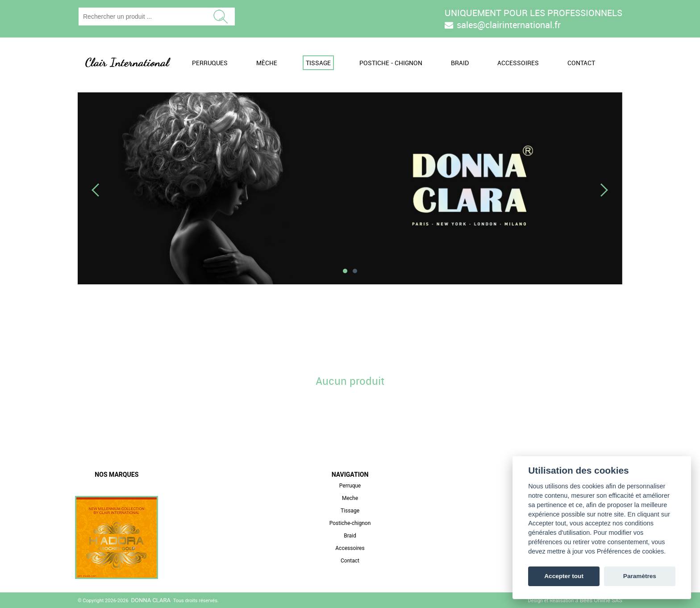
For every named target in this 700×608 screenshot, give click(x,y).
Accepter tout (564, 576)
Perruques (210, 63)
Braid (460, 63)
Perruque (350, 486)
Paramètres (640, 576)
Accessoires (518, 63)
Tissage (318, 63)
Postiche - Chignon (391, 63)
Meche (350, 498)
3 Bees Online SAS (599, 600)
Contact (581, 63)
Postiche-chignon (350, 523)
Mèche (267, 63)
